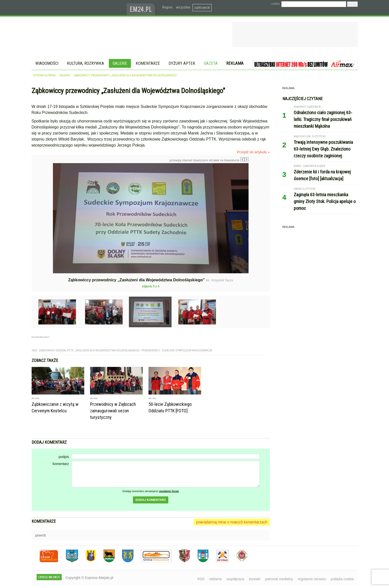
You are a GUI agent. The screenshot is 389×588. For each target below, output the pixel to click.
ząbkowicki (202, 8)
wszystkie (183, 7)
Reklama (235, 63)
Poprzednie (42, 211)
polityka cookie (342, 579)
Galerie (120, 63)
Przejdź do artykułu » (253, 152)
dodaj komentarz (151, 500)
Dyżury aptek (182, 63)
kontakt (255, 579)
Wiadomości (47, 63)
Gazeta (211, 63)
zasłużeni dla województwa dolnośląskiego (107, 350)
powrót (41, 535)
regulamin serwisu (312, 579)
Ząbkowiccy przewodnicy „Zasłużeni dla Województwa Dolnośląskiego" (125, 75)
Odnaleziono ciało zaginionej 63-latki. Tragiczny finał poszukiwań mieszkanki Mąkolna (323, 119)
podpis (64, 457)
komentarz (61, 464)
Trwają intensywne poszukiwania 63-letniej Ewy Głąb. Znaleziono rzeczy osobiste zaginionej (323, 149)
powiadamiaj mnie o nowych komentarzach (232, 522)
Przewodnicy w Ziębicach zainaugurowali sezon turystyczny (113, 411)
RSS (201, 579)
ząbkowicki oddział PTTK (56, 350)
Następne (259, 199)
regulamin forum (169, 491)
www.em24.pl (142, 8)
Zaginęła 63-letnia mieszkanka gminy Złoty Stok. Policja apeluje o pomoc (325, 201)
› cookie (275, 4)
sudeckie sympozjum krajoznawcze (187, 350)
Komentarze (148, 63)
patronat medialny (279, 579)
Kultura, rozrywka (86, 63)
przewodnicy (151, 350)
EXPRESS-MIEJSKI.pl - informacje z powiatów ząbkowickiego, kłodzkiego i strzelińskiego (79, 8)
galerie (64, 75)
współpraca (235, 579)
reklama (215, 579)
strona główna (45, 75)
